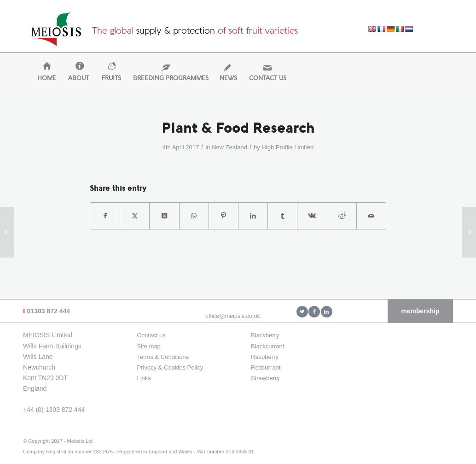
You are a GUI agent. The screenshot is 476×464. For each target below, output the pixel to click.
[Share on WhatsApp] (194, 216)
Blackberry (265, 335)
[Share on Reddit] (342, 216)
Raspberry (265, 357)
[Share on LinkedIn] (253, 216)
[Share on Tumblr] (282, 216)
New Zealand (229, 147)
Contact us (151, 335)
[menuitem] (43, 78)
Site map (149, 346)
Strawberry (265, 378)
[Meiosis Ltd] (56, 31)
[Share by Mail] (371, 216)
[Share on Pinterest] (223, 216)
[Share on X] (135, 216)
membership (420, 311)
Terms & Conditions (163, 357)
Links (144, 378)
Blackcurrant (267, 346)
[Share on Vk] (312, 216)
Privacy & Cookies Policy (170, 367)
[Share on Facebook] (105, 216)
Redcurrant (266, 367)
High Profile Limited (287, 147)
